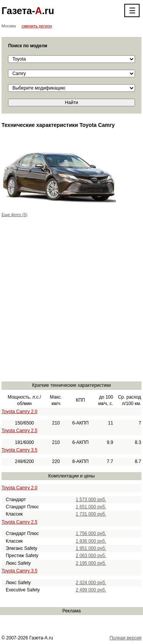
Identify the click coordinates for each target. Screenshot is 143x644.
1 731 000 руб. (91, 514)
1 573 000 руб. (91, 500)
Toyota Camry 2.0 (19, 412)
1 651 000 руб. (91, 507)
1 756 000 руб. (91, 533)
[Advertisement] (71, 304)
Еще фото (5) (14, 215)
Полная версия (125, 638)
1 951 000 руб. (91, 548)
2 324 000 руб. (91, 583)
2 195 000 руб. (91, 563)
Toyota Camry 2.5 (19, 431)
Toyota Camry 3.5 (19, 450)
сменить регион (37, 26)
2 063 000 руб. (91, 556)
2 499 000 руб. (91, 590)
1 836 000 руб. (91, 541)
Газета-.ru (28, 11)
